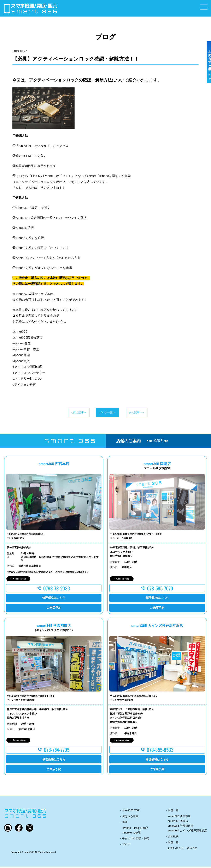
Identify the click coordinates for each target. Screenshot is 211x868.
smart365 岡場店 (178, 822)
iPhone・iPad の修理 (135, 829)
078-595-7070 (160, 590)
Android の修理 (131, 834)
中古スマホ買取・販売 (136, 840)
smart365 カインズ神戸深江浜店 (187, 832)
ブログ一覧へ (106, 413)
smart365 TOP (131, 812)
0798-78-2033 (57, 590)
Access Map (19, 580)
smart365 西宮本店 (179, 818)
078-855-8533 (160, 751)
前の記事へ (64, 413)
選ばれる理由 (130, 818)
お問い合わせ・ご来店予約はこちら (206, 73)
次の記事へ (147, 413)
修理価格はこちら (54, 599)
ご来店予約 (54, 609)
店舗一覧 (173, 812)
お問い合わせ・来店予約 (183, 850)
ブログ (126, 846)
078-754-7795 (57, 751)
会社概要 (173, 838)
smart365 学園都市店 (181, 827)
